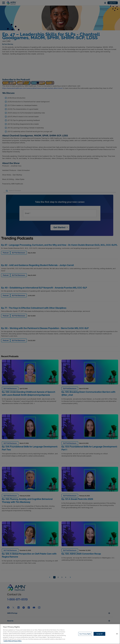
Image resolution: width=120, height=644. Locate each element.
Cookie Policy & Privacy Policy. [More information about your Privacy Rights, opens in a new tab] (13, 641)
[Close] (117, 634)
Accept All (99, 634)
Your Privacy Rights (85, 634)
